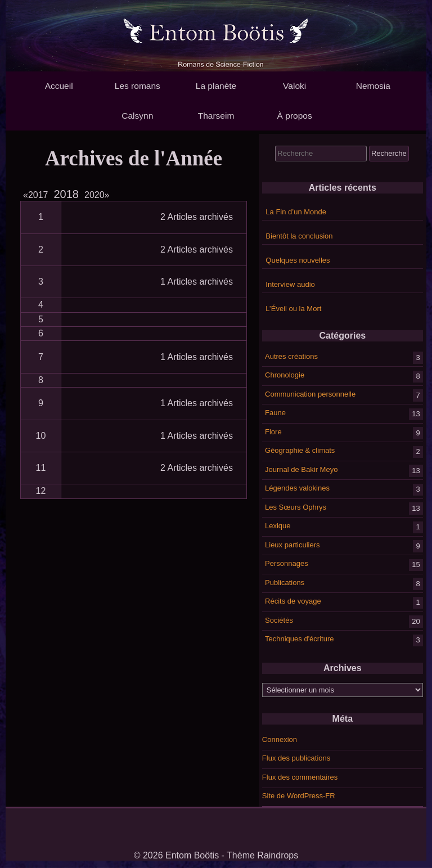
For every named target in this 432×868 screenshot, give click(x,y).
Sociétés (279, 620)
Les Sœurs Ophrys (296, 507)
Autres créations (291, 356)
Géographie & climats (300, 450)
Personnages (287, 563)
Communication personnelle (310, 393)
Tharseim (216, 116)
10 (41, 436)
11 (41, 468)
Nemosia (373, 86)
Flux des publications (296, 758)
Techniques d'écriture (299, 639)
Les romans (138, 86)
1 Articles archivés (197, 282)
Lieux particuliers (292, 544)
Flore (273, 431)
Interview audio (290, 284)
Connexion (280, 739)
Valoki (294, 86)
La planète (216, 86)
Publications (285, 582)
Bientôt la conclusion (299, 236)
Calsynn (137, 116)
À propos (295, 116)
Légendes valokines (297, 488)
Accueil (59, 86)
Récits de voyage (293, 601)
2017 (38, 195)
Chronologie (285, 375)
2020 (97, 195)
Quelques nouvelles (298, 260)
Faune (275, 413)
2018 (67, 194)
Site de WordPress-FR (299, 796)
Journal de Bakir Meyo (301, 469)
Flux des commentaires (300, 777)
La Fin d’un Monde (296, 212)
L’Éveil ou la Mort (293, 309)
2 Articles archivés (197, 217)
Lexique (278, 526)
